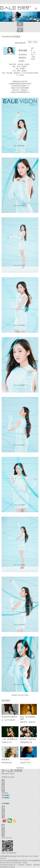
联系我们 (5, 777)
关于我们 (11, 774)
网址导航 (5, 774)
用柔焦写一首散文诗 (28, 722)
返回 (34, 59)
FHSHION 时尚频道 (11, 37)
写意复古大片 (7, 742)
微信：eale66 (23, 863)
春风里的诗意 (7, 763)
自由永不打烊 (25, 763)
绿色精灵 (14, 695)
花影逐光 (5, 759)
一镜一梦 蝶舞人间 (10, 739)
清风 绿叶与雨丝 (23, 695)
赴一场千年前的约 (8, 720)
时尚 (35, 42)
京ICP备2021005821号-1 (8, 865)
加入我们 (11, 777)
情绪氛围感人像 (26, 742)
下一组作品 (33, 57)
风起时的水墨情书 (9, 717)
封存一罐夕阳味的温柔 (28, 718)
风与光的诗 (25, 759)
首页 (30, 42)
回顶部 (19, 768)
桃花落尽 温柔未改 (28, 739)
